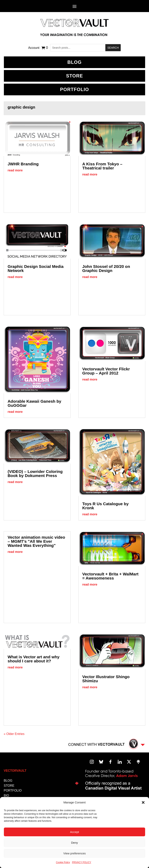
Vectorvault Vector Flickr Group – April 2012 (106, 371)
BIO (6, 796)
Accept (74, 832)
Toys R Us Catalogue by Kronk (105, 506)
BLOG (74, 62)
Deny (74, 843)
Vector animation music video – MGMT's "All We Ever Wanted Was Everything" (36, 541)
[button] (143, 802)
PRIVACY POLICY (82, 862)
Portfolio (75, 89)
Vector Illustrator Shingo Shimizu (106, 679)
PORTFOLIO (13, 790)
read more (15, 170)
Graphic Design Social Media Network (36, 268)
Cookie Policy (63, 862)
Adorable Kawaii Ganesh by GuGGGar (34, 403)
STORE (9, 786)
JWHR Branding (23, 164)
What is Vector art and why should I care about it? (33, 659)
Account (34, 48)
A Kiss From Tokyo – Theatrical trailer (102, 166)
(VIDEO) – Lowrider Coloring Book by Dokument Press (35, 473)
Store (74, 76)
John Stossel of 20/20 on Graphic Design (106, 268)
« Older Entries (14, 734)
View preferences (74, 853)
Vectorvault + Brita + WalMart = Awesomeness (110, 576)
